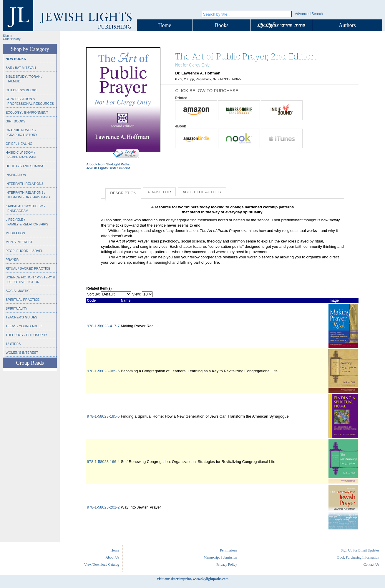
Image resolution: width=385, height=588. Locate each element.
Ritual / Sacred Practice (28, 268)
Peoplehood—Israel (24, 251)
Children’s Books (21, 90)
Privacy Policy (227, 564)
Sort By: (93, 294)
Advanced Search (309, 14)
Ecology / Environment (27, 112)
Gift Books (15, 121)
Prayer (12, 260)
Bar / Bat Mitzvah (21, 68)
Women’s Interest (22, 353)
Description (123, 193)
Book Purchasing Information (358, 557)
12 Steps (13, 344)
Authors (347, 25)
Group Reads (30, 363)
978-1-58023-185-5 (103, 416)
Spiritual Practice (23, 300)
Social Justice (19, 291)
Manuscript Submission (220, 557)
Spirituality (16, 308)
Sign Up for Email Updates (360, 550)
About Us (112, 557)
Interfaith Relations (25, 184)
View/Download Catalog (102, 564)
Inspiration (16, 175)
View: (136, 294)
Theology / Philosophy (26, 335)
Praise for (159, 192)
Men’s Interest (19, 242)
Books (222, 25)
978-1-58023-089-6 (103, 371)
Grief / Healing (19, 144)
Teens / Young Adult (24, 326)
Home (165, 25)
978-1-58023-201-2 (103, 507)
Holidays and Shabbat (25, 166)
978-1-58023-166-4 (103, 462)
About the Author (202, 192)
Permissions (228, 550)
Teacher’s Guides (21, 317)
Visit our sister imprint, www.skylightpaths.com (192, 579)
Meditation (15, 233)
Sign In (8, 36)
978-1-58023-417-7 (103, 326)
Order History (12, 39)
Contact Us (371, 564)
